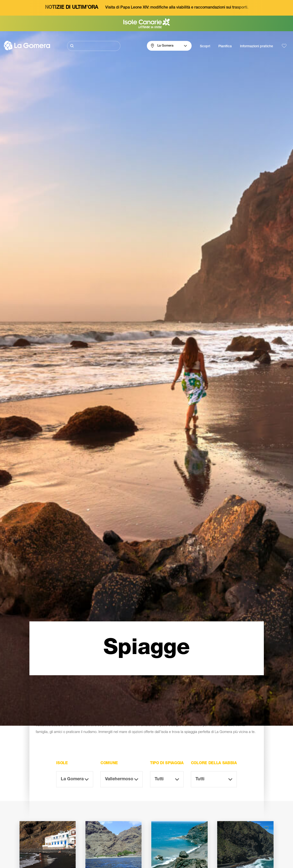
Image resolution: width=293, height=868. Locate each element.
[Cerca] (94, 46)
